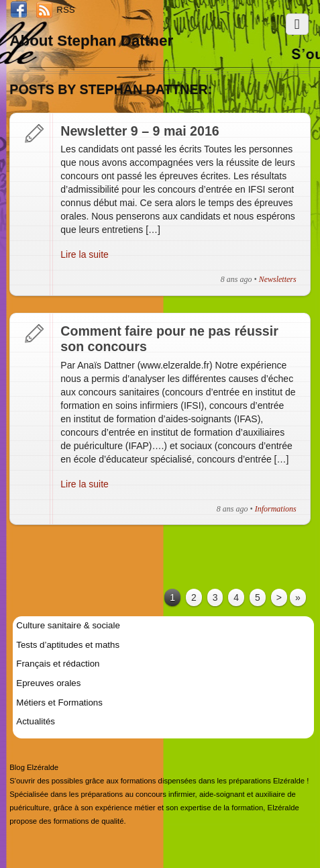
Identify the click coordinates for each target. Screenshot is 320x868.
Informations (276, 509)
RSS (65, 10)
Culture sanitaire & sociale (68, 625)
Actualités (36, 721)
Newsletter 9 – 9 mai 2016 (140, 131)
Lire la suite (85, 254)
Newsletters (278, 279)
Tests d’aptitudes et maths (68, 645)
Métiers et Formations (59, 703)
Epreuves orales (48, 683)
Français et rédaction (58, 664)
